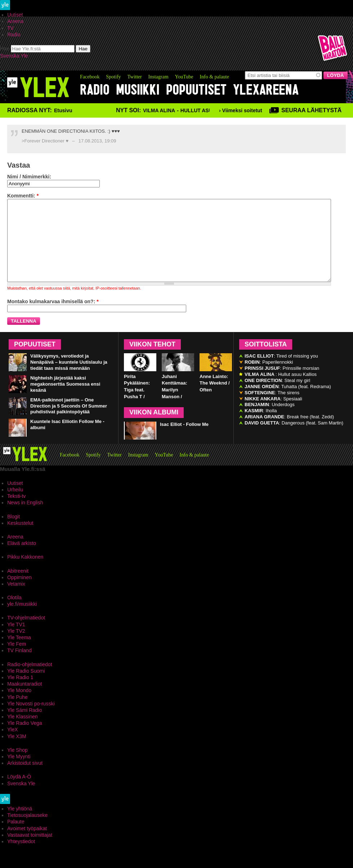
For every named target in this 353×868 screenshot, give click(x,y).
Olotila (14, 614)
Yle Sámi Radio (25, 726)
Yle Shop (17, 766)
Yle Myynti (19, 773)
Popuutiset (196, 90)
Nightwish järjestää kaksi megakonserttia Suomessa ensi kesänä (65, 400)
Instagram (158, 77)
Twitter (134, 77)
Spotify (113, 77)
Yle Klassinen (23, 733)
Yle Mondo (19, 706)
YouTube (184, 77)
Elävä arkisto (22, 559)
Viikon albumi (154, 428)
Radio (14, 35)
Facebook (90, 77)
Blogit (14, 533)
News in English (25, 519)
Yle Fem (17, 660)
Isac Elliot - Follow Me (184, 440)
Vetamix (16, 600)
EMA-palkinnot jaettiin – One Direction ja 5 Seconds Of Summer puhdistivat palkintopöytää (69, 422)
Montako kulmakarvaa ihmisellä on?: (53, 318)
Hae (5, 49)
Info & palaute (214, 77)
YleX (13, 746)
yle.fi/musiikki (22, 620)
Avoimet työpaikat (27, 845)
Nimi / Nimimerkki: (29, 177)
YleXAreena (266, 90)
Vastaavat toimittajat (30, 851)
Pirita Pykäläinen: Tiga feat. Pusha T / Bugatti (137, 406)
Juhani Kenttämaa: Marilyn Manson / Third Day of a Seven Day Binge (177, 413)
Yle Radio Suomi (26, 687)
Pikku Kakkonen (25, 573)
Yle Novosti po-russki (31, 720)
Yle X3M (17, 753)
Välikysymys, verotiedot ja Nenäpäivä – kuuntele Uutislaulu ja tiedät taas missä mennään (69, 378)
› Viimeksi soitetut (241, 110)
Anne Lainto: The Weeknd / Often (215, 399)
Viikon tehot (152, 360)
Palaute (16, 838)
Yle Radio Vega (25, 739)
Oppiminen (19, 594)
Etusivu (63, 110)
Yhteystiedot (21, 858)
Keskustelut (20, 539)
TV (10, 28)
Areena (15, 21)
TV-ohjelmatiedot (26, 634)
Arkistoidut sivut (25, 779)
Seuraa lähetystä (311, 110)
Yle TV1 (16, 641)
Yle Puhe (17, 713)
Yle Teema (19, 654)
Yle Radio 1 (20, 694)
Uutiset (15, 15)
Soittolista (266, 360)
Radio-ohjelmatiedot (30, 681)
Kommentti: (23, 196)
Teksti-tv (16, 512)
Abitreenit (18, 587)
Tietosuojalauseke (27, 831)
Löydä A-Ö (19, 793)
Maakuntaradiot (25, 700)
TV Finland (19, 667)
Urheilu (15, 506)
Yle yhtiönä (20, 825)
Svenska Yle (14, 56)
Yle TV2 (16, 647)
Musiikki (138, 90)
